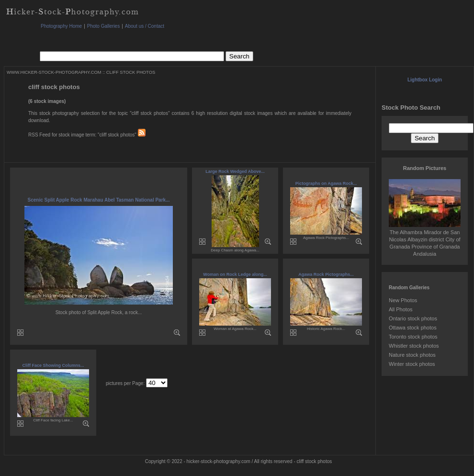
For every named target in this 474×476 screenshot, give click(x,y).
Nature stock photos (412, 355)
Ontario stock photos (413, 318)
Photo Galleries (103, 26)
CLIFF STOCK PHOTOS (131, 72)
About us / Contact (145, 26)
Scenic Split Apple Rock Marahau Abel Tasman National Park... (99, 200)
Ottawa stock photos (413, 328)
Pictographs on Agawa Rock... (326, 183)
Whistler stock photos (414, 346)
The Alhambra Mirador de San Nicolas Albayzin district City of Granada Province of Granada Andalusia (425, 239)
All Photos (401, 309)
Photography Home (61, 26)
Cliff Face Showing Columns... (53, 365)
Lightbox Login (425, 80)
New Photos (403, 300)
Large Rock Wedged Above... (235, 171)
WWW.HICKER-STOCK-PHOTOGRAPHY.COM (54, 72)
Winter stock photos (412, 364)
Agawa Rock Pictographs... (326, 274)
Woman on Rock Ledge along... (235, 274)
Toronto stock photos (413, 337)
